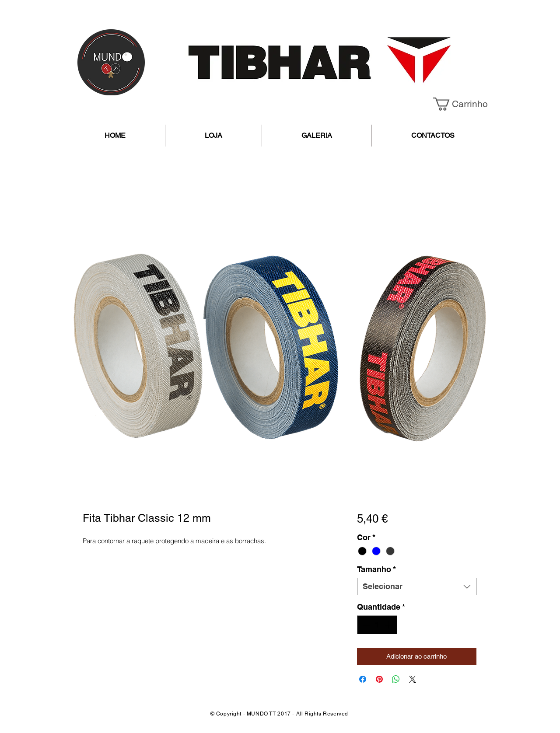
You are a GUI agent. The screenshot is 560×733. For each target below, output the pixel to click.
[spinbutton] (377, 625)
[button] (467, 104)
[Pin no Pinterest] (379, 679)
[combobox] (417, 586)
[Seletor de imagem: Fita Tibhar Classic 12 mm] (266, 478)
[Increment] (389, 625)
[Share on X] (413, 679)
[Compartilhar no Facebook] (363, 679)
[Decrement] (365, 625)
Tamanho (376, 569)
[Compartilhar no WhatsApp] (396, 679)
